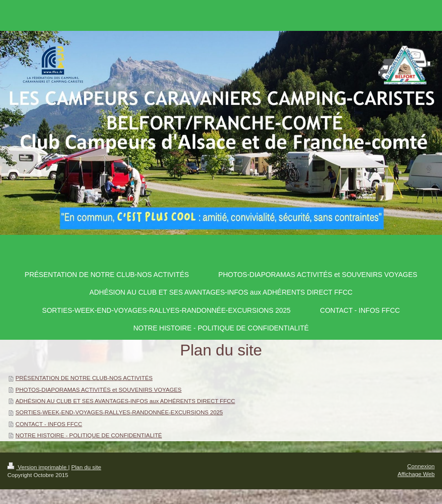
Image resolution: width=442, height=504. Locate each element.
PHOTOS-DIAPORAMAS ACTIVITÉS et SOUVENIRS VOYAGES (99, 390)
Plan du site (86, 467)
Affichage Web (416, 474)
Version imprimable (38, 467)
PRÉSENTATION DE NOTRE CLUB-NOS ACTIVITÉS (84, 378)
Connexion (421, 466)
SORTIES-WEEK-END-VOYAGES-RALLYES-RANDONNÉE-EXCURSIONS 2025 (119, 412)
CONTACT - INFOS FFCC (49, 424)
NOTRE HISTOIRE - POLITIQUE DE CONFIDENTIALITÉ (89, 435)
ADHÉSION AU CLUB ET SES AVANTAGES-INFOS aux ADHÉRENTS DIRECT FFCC (126, 401)
